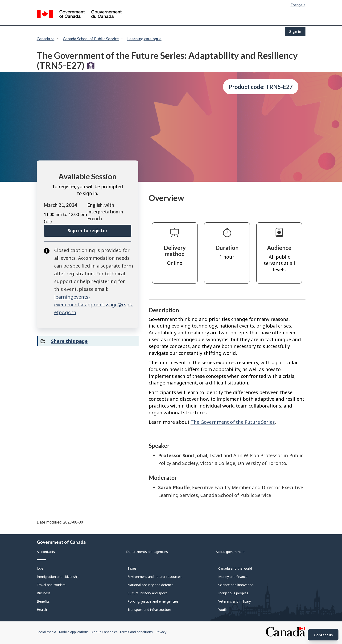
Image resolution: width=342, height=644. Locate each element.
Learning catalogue (144, 39)
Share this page (69, 341)
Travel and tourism (51, 585)
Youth (223, 610)
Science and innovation (236, 585)
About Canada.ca (105, 632)
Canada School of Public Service (91, 39)
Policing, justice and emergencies (153, 601)
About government (230, 552)
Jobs (40, 568)
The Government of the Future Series (233, 422)
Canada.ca (46, 39)
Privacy (161, 632)
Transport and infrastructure (149, 610)
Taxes (132, 568)
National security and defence (150, 585)
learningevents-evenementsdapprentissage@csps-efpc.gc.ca (94, 305)
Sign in (295, 31)
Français (298, 5)
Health (42, 610)
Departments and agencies (147, 552)
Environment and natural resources (155, 577)
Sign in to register (88, 231)
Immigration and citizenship (58, 577)
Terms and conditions (136, 632)
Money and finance (233, 577)
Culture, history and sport (147, 593)
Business (44, 593)
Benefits (43, 601)
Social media (46, 632)
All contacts (46, 552)
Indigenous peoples (233, 593)
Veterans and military (235, 601)
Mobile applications (74, 632)
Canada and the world (235, 568)
